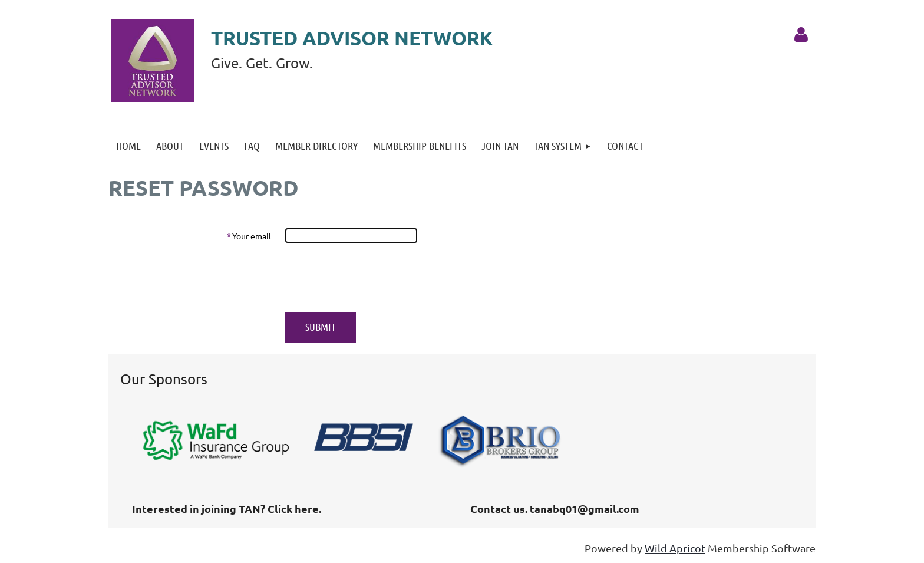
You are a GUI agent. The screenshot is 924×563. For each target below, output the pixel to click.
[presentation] (375, 278)
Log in (801, 35)
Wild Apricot (675, 548)
